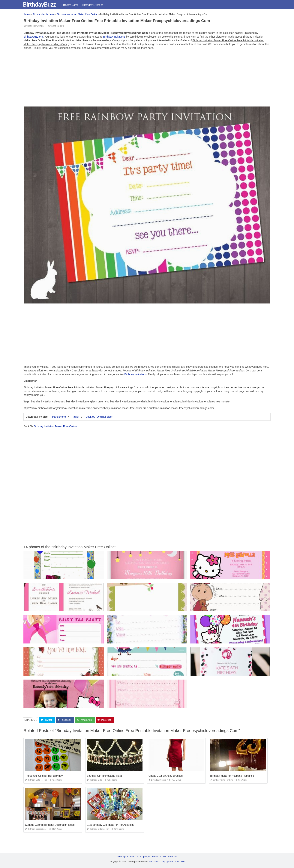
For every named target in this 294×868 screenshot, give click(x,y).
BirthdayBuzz (42, 4)
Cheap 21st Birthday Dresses (166, 776)
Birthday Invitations (33, 26)
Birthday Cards (72, 5)
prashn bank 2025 (176, 862)
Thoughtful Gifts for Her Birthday (44, 776)
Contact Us (133, 857)
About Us (172, 857)
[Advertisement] (147, 79)
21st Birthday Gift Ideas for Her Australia (110, 825)
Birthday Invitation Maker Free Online (55, 426)
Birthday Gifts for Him (222, 780)
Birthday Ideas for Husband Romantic (232, 776)
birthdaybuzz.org (33, 37)
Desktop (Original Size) (99, 417)
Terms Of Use (159, 857)
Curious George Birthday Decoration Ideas (50, 825)
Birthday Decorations (36, 829)
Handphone (59, 417)
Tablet (76, 417)
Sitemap (121, 857)
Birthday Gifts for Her (36, 780)
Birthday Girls (94, 780)
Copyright (145, 857)
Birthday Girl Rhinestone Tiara (104, 776)
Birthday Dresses (95, 5)
